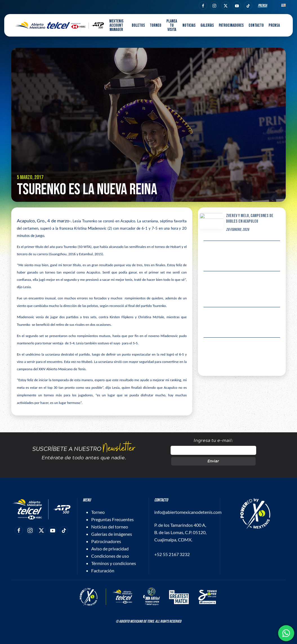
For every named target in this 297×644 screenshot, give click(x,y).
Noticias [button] (189, 25)
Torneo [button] (156, 25)
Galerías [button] (207, 25)
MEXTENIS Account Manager (116, 25)
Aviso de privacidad (110, 549)
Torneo (98, 512)
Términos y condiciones (114, 563)
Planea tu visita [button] (172, 25)
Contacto (256, 25)
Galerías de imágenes (112, 534)
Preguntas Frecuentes (112, 519)
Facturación (103, 570)
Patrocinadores (231, 25)
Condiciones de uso (110, 556)
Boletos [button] (138, 25)
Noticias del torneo (110, 527)
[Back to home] (60, 25)
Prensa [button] (274, 25)
